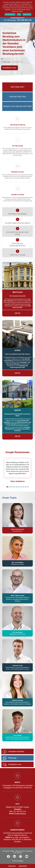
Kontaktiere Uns (10, 68)
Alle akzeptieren (10, 14)
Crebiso (21, 861)
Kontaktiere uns (17, 97)
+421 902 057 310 (17, 62)
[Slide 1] (7, 487)
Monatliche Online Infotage (18, 106)
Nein (19, 14)
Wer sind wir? (18, 87)
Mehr (18, 313)
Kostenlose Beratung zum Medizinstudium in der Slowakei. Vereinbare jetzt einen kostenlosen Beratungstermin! (14, 43)
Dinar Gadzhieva (18, 481)
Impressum (12, 866)
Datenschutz (23, 866)
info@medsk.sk (20, 814)
